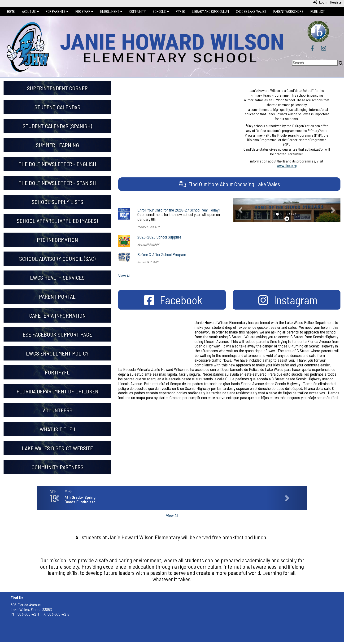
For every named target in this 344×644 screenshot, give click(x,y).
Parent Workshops (288, 11)
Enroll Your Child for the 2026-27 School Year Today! (179, 210)
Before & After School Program (162, 254)
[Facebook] (312, 49)
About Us (30, 11)
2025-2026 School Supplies (159, 237)
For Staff (84, 11)
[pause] (287, 219)
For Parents (57, 11)
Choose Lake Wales (251, 11)
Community (137, 11)
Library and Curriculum (210, 11)
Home (11, 11)
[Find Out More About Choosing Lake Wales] (229, 184)
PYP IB (180, 11)
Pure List (318, 11)
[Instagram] (324, 49)
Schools (161, 11)
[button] (241, 210)
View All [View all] (124, 276)
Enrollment (111, 11)
